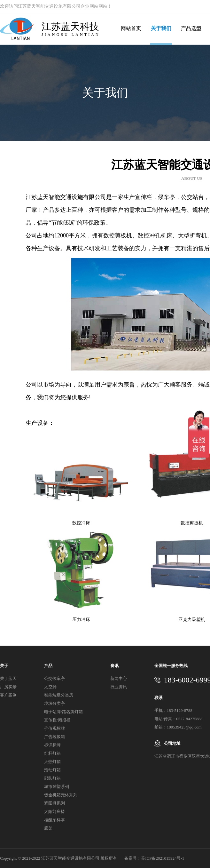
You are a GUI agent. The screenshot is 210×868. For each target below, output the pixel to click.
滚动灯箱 (52, 770)
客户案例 (8, 695)
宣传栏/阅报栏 (57, 720)
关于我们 (161, 28)
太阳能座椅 (54, 812)
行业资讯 (119, 687)
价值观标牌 (54, 728)
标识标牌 (52, 745)
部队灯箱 (52, 778)
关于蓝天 (8, 678)
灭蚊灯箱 (52, 762)
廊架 (48, 828)
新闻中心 (119, 678)
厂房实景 (8, 687)
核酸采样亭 (54, 820)
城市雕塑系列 (57, 787)
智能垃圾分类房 (59, 695)
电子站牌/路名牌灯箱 (63, 712)
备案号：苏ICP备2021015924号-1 (154, 858)
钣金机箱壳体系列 (61, 795)
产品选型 (191, 28)
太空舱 (50, 687)
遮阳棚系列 (54, 803)
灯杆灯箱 (52, 753)
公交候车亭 (54, 678)
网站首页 (131, 28)
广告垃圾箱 (54, 737)
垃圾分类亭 (54, 703)
